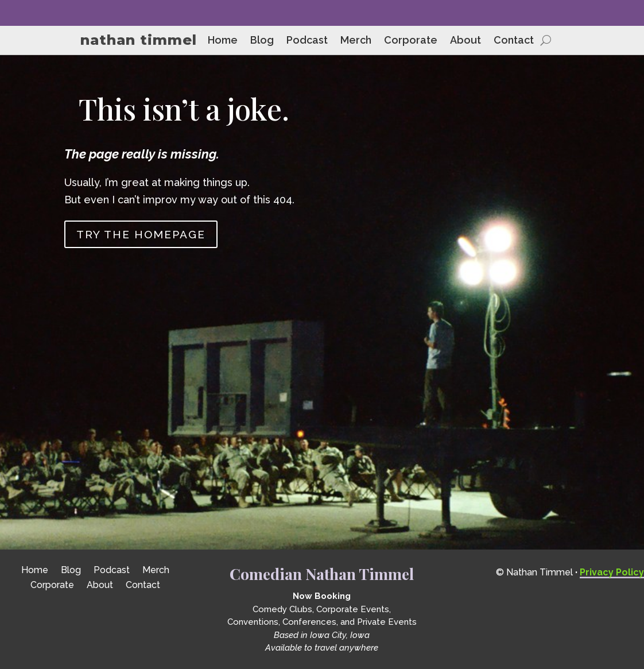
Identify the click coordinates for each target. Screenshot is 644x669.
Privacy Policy (612, 572)
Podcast (307, 41)
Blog (262, 41)
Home (223, 41)
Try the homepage (141, 234)
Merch (356, 41)
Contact (514, 41)
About (465, 41)
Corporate (411, 41)
